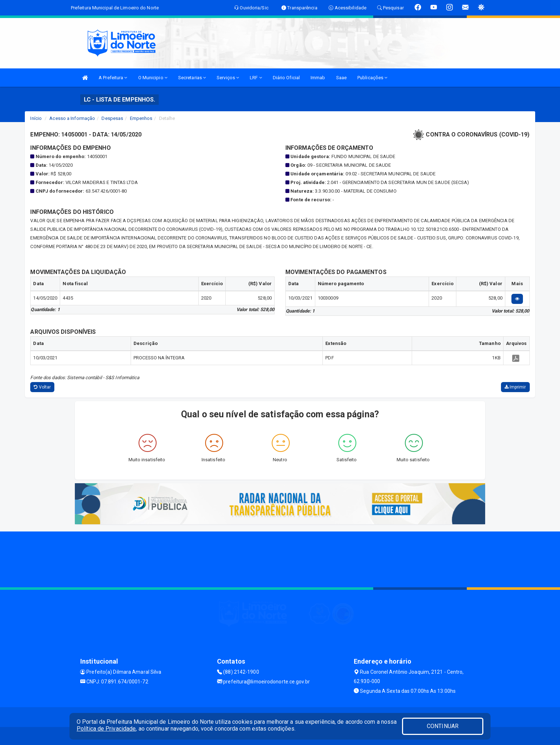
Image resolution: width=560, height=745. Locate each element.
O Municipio (153, 78)
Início (36, 118)
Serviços (228, 78)
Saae (341, 78)
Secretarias (192, 78)
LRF (256, 78)
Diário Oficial (286, 78)
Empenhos (141, 118)
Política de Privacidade (106, 729)
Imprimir (515, 387)
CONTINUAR (443, 726)
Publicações (372, 78)
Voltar (42, 387)
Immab (318, 78)
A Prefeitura (113, 78)
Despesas (112, 118)
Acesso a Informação (72, 118)
